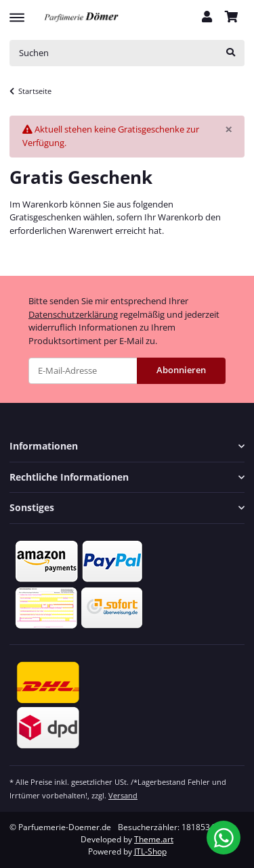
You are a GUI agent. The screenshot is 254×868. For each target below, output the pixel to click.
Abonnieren (181, 370)
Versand (123, 795)
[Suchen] (113, 53)
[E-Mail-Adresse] (83, 371)
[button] (207, 18)
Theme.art (154, 839)
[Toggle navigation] (17, 11)
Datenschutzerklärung (73, 314)
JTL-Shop (150, 851)
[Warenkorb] (231, 18)
